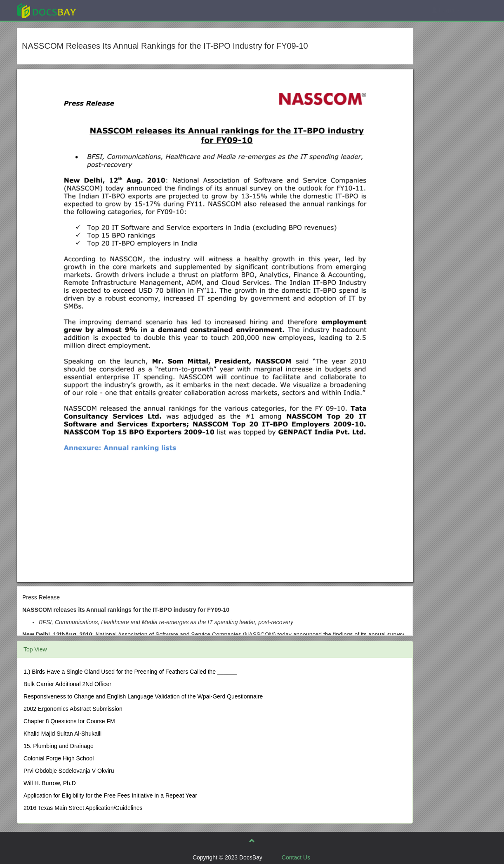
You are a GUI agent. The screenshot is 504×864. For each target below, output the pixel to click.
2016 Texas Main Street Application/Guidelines (83, 808)
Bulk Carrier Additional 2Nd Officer (67, 684)
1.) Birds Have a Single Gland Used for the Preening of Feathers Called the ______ (130, 672)
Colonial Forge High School (59, 758)
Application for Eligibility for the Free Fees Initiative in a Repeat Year (110, 795)
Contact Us (296, 857)
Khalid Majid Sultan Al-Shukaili (62, 734)
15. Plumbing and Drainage (59, 746)
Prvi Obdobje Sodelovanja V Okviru (69, 771)
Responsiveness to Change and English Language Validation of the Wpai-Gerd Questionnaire (143, 696)
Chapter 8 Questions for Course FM (69, 721)
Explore (108, 10)
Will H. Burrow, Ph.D (50, 783)
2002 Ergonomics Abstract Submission (73, 709)
